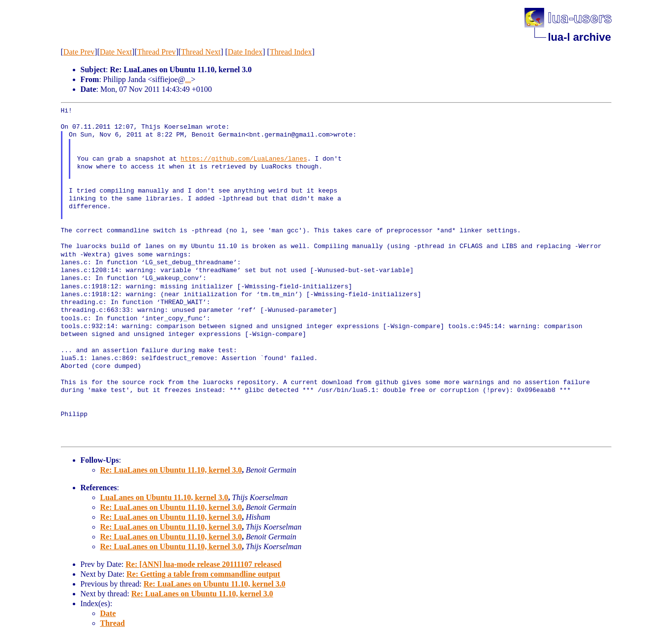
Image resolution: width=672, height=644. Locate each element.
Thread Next (201, 52)
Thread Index (291, 52)
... (188, 79)
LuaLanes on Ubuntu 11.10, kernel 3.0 (164, 497)
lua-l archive (580, 37)
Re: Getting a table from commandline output (203, 574)
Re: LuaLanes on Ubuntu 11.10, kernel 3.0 (171, 470)
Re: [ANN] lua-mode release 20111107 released (203, 564)
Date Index (245, 52)
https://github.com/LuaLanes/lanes (244, 159)
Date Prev (79, 52)
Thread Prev (157, 52)
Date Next (116, 52)
